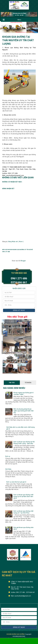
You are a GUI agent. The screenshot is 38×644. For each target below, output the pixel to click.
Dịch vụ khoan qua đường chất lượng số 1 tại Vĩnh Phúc (23, 513)
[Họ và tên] (19, 293)
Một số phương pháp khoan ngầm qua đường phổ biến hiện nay (24, 411)
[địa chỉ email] (19, 301)
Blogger (23, 261)
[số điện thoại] (19, 297)
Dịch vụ (8, 457)
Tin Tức (12, 383)
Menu (19, 20)
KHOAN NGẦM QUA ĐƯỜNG (16, 635)
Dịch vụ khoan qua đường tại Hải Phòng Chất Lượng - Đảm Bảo (24, 443)
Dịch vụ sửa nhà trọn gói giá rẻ (16, 483)
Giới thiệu (8, 470)
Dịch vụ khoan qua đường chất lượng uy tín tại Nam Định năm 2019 (23, 497)
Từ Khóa (28, 383)
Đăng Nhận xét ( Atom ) (16, 242)
